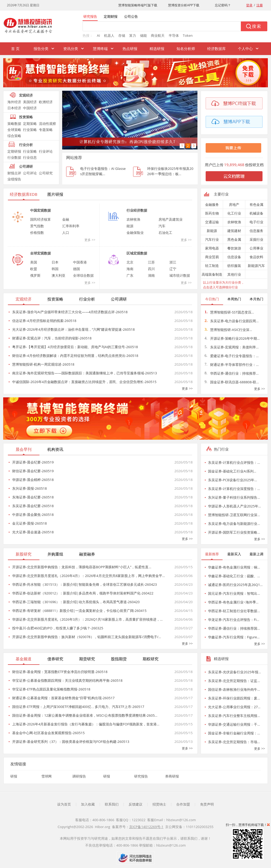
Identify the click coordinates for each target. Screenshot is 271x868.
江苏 (151, 262)
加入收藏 (88, 804)
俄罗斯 (35, 275)
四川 (151, 269)
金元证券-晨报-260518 (30, 523)
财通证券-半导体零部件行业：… (232, 365)
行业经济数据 (137, 210)
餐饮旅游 (234, 248)
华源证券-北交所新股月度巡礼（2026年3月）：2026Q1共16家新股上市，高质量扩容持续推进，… (87, 619)
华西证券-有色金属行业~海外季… (233, 602)
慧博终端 (100, 49)
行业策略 (30, 130)
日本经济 (14, 108)
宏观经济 (26, 95)
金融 (66, 219)
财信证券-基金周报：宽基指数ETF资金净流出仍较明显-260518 (60, 672)
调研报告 (79, 776)
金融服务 (212, 204)
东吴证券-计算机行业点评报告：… (234, 462)
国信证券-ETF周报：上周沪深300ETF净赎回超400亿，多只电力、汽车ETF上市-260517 (78, 707)
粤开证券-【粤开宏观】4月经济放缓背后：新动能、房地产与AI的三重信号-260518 (75, 347)
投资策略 (26, 117)
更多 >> (90, 240)
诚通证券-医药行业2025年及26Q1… (235, 585)
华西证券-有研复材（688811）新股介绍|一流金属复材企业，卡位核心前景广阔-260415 (79, 611)
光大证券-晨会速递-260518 (33, 532)
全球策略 (14, 130)
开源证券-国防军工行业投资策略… (234, 532)
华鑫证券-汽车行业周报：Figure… (234, 637)
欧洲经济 (46, 102)
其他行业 (234, 274)
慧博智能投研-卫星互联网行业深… (234, 515)
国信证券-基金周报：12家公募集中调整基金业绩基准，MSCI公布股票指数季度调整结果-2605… (85, 715)
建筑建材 (234, 231)
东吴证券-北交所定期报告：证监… (234, 681)
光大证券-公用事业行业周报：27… (234, 707)
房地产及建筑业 (171, 219)
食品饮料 (256, 257)
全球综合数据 (83, 275)
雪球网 (46, 776)
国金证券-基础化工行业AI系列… (232, 471)
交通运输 (212, 222)
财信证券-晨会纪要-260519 (33, 471)
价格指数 (37, 233)
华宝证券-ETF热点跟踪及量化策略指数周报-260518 (51, 689)
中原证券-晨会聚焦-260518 (33, 515)
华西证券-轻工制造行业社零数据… (234, 611)
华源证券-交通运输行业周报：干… (234, 724)
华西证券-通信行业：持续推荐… (232, 373)
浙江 (173, 262)
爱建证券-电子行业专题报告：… (232, 356)
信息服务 (256, 231)
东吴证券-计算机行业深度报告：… (234, 489)
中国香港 (80, 262)
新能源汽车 (256, 266)
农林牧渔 (133, 219)
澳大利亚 (58, 275)
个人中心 (245, 49)
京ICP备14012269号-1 (146, 827)
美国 (34, 262)
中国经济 (30, 108)
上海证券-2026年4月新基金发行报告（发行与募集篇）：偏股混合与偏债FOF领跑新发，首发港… (86, 724)
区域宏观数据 (137, 253)
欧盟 (34, 269)
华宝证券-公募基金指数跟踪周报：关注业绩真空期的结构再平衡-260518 (67, 680)
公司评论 (30, 173)
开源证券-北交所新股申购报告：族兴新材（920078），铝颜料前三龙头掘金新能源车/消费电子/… (87, 637)
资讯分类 (71, 49)
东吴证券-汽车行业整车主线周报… (234, 716)
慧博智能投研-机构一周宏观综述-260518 (43, 364)
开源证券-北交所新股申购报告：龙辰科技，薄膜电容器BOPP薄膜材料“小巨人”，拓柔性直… (82, 567)
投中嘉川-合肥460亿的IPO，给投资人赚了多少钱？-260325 (58, 628)
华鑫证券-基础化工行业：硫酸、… (234, 576)
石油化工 (165, 233)
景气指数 (37, 226)
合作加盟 (183, 804)
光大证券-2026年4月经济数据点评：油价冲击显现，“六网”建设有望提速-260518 (73, 329)
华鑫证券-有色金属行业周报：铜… (234, 567)
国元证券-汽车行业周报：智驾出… (234, 593)
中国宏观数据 (40, 210)
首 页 (15, 49)
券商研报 (172, 776)
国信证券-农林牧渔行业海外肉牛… (234, 689)
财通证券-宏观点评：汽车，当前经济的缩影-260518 (52, 338)
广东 (130, 275)
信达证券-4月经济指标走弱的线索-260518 (44, 321)
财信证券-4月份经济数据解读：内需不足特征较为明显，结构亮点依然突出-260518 (75, 356)
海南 (130, 269)
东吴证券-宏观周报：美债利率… (232, 347)
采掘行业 (256, 239)
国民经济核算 (40, 219)
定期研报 (14, 151)
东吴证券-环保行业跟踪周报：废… (234, 698)
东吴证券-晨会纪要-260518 (33, 506)
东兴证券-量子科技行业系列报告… (234, 497)
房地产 (234, 204)
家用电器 (212, 248)
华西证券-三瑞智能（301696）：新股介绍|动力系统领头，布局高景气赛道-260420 (76, 602)
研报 (14, 776)
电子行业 (256, 222)
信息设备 (234, 257)
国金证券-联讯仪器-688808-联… (232, 382)
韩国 (55, 269)
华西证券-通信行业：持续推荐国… (234, 628)
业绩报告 (14, 179)
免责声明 (207, 804)
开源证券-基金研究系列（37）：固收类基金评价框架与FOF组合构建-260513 (71, 742)
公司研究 (46, 173)
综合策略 (14, 136)
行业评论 (46, 151)
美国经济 (30, 102)
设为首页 (64, 804)
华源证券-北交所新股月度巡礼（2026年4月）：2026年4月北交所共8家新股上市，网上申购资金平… (89, 576)
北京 (130, 262)
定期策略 (30, 124)
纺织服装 (234, 266)
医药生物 (212, 213)
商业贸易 (212, 257)
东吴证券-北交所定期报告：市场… (234, 742)
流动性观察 (48, 124)
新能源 (212, 231)
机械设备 (256, 213)
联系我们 (112, 804)
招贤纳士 (159, 804)
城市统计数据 (180, 275)
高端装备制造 (212, 274)
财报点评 (14, 173)
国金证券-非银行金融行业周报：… (234, 733)
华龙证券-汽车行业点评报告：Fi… (234, 620)
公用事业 (256, 248)
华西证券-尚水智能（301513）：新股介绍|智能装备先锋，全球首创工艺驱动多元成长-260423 (85, 584)
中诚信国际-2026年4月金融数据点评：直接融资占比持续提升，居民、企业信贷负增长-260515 (84, 382)
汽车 (162, 226)
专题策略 (46, 130)
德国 (76, 269)
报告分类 (41, 49)
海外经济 (14, 102)
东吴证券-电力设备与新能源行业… (234, 524)
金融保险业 (135, 233)
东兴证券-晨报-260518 (30, 488)
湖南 (151, 275)
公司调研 (26, 166)
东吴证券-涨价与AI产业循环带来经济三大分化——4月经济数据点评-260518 (70, 312)
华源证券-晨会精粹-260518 (33, 480)
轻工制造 (212, 266)
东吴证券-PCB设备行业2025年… (232, 480)
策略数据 (14, 124)
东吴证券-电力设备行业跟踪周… (232, 321)
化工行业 (234, 213)
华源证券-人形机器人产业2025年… (234, 506)
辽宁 (173, 269)
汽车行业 (212, 239)
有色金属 (256, 204)
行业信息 (30, 157)
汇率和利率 (71, 226)
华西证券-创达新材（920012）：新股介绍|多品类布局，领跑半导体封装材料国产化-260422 (83, 593)
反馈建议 (135, 804)
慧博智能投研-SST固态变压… (229, 312)
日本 (55, 262)
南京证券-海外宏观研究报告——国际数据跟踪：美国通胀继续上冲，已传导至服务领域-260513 (85, 373)
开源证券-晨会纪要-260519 (33, 462)
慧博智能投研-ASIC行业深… (228, 330)
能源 (130, 226)
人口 (66, 233)
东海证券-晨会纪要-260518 (33, 497)
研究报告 (141, 776)
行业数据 (14, 157)
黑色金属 (234, 239)
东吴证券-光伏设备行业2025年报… (234, 672)
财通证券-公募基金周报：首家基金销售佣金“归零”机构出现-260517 (63, 698)
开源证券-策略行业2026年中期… (232, 338)
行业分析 (26, 145)
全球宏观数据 (40, 253)
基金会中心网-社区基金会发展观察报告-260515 (48, 733)
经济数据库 (216, 49)
